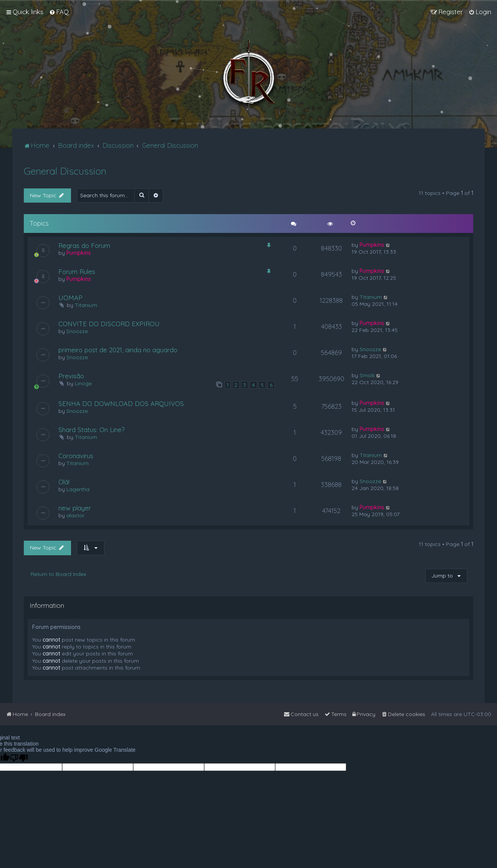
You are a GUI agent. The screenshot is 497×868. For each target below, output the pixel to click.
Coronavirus (76, 456)
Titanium (86, 305)
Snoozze (77, 331)
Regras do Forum (84, 245)
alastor (75, 515)
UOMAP (70, 298)
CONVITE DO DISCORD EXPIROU (109, 324)
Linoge (83, 383)
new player (75, 508)
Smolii (367, 375)
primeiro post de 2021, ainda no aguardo (118, 350)
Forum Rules (77, 271)
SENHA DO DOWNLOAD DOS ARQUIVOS (121, 403)
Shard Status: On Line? (92, 430)
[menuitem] (59, 12)
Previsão (71, 376)
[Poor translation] (19, 758)
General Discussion (65, 171)
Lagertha (78, 489)
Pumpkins (79, 253)
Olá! (64, 482)
